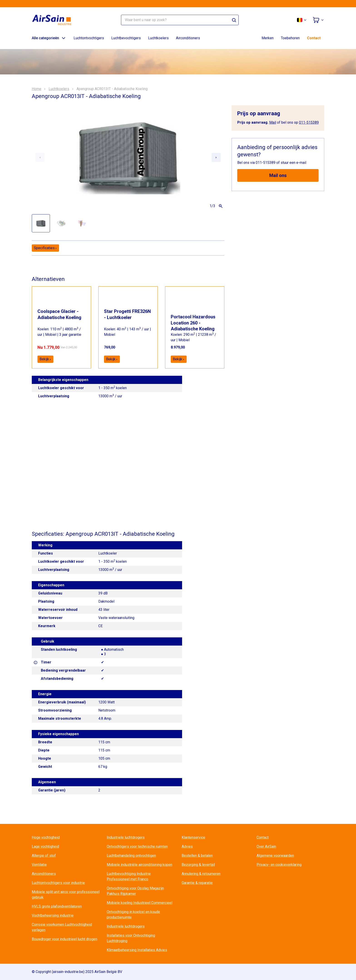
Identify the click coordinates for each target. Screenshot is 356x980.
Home (37, 89)
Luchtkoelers (158, 38)
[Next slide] (216, 157)
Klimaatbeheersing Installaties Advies (137, 950)
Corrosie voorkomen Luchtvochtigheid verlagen (62, 927)
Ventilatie (39, 865)
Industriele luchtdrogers (126, 837)
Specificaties (45, 248)
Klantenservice (193, 837)
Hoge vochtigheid (46, 837)
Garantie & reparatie (197, 883)
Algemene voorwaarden (275, 856)
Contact (314, 38)
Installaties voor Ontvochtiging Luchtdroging (131, 938)
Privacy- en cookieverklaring (279, 865)
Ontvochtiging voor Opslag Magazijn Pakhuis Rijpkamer (135, 891)
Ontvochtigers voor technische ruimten (137, 846)
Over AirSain (266, 846)
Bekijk (45, 359)
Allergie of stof (44, 856)
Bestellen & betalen (197, 856)
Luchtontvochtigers (89, 38)
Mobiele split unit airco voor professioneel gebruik (66, 895)
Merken (268, 38)
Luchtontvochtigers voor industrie (58, 883)
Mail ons (278, 175)
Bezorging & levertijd (198, 865)
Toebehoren (290, 38)
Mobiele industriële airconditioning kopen (140, 865)
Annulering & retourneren (201, 874)
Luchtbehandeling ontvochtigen (131, 856)
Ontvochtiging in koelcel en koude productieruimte (133, 915)
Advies (187, 846)
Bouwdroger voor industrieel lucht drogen (64, 939)
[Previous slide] (40, 157)
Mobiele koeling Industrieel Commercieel (140, 903)
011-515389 (309, 122)
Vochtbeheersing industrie (53, 915)
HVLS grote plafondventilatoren (57, 906)
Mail (273, 122)
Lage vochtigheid (45, 846)
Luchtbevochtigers (126, 38)
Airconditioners (188, 38)
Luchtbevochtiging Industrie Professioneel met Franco (129, 876)
